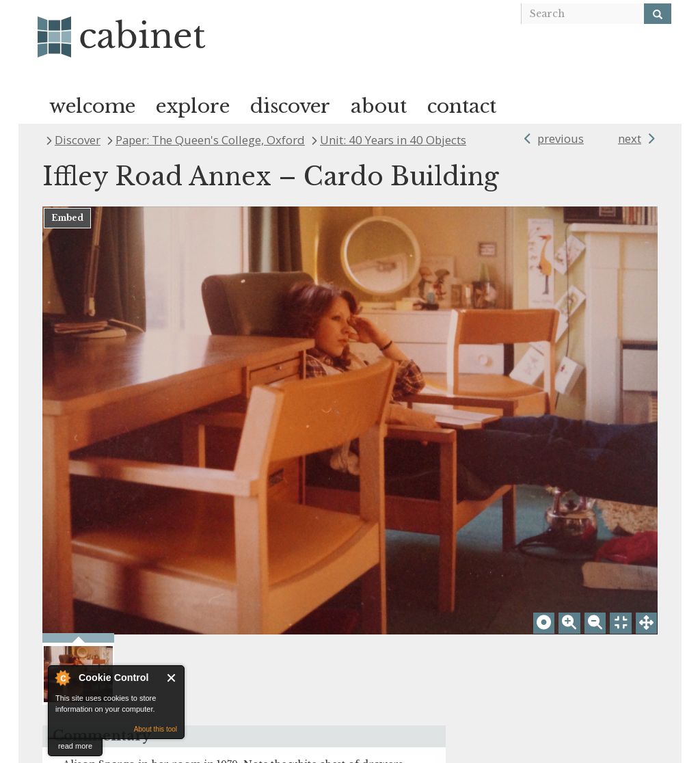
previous (561, 138)
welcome (92, 106)
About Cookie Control (62, 678)
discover (290, 106)
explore (193, 106)
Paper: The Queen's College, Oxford (210, 140)
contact (462, 106)
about (379, 106)
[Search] (658, 14)
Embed (67, 218)
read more (75, 746)
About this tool (156, 729)
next (630, 138)
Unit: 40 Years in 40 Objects (393, 140)
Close (172, 678)
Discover (78, 140)
